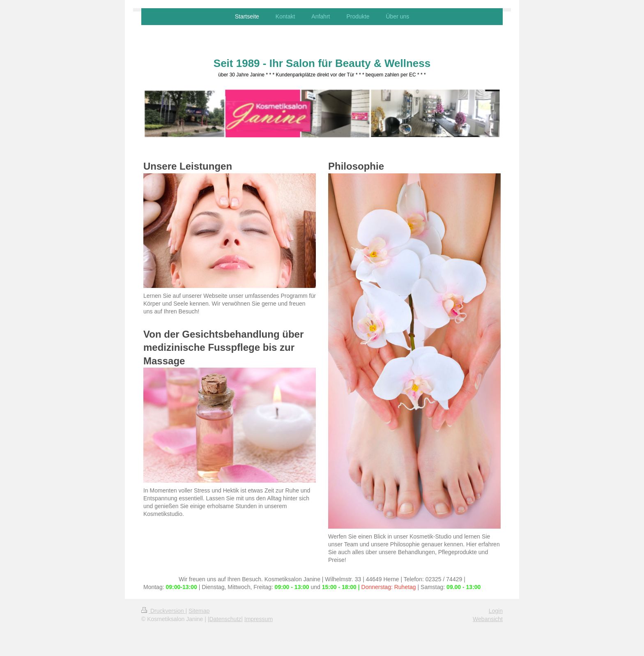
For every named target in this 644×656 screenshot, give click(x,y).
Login (496, 611)
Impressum (259, 619)
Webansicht (488, 619)
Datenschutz (225, 619)
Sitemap (199, 611)
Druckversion (163, 611)
